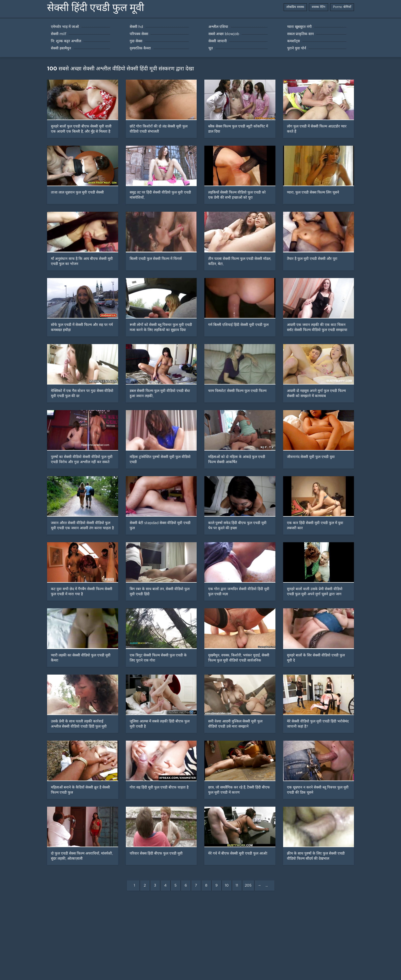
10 (227, 886)
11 (237, 886)
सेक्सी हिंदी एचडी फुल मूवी (96, 8)
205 (248, 886)
